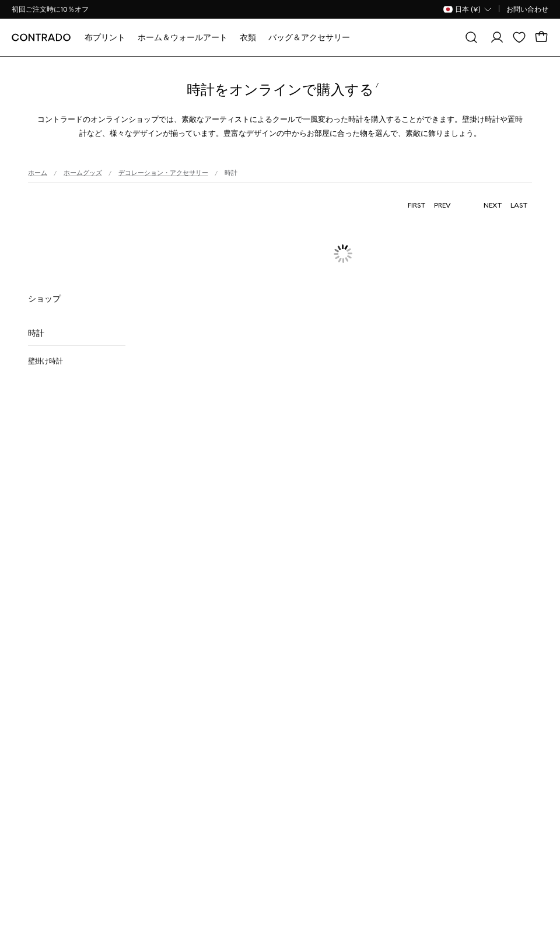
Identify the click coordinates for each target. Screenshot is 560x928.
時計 (36, 333)
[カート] (541, 37)
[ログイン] (497, 37)
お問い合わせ (527, 9)
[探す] (471, 37)
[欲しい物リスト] (519, 37)
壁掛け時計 (45, 361)
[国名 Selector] (468, 9)
